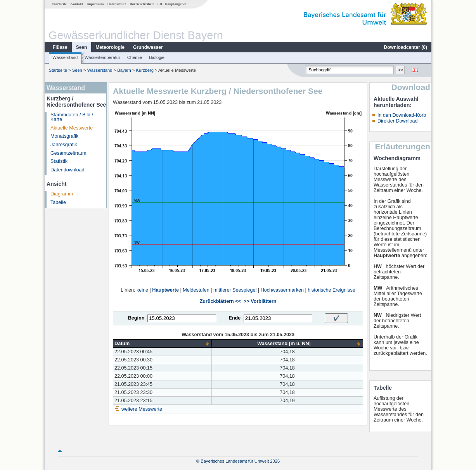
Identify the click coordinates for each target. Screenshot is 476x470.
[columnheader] (163, 344)
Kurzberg (145, 70)
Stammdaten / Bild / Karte (72, 117)
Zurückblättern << (220, 301)
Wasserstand (65, 57)
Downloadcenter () (406, 47)
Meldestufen (196, 290)
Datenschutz (117, 4)
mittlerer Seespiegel (235, 290)
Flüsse (60, 47)
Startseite (60, 4)
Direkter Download (398, 121)
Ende (235, 318)
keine (142, 290)
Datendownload (68, 170)
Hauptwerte (165, 290)
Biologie (157, 57)
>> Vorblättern (260, 301)
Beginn (136, 318)
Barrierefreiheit (142, 4)
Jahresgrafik (64, 145)
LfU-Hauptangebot (172, 4)
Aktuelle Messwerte (72, 128)
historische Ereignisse (331, 290)
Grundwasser (148, 47)
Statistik (59, 161)
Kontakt (77, 4)
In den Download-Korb (402, 115)
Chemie (135, 57)
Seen (82, 47)
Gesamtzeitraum (68, 153)
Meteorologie (110, 47)
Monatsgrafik (64, 136)
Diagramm (62, 194)
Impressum (95, 4)
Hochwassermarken (282, 290)
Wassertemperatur (102, 57)
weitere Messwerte (142, 409)
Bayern (124, 70)
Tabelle (58, 202)
